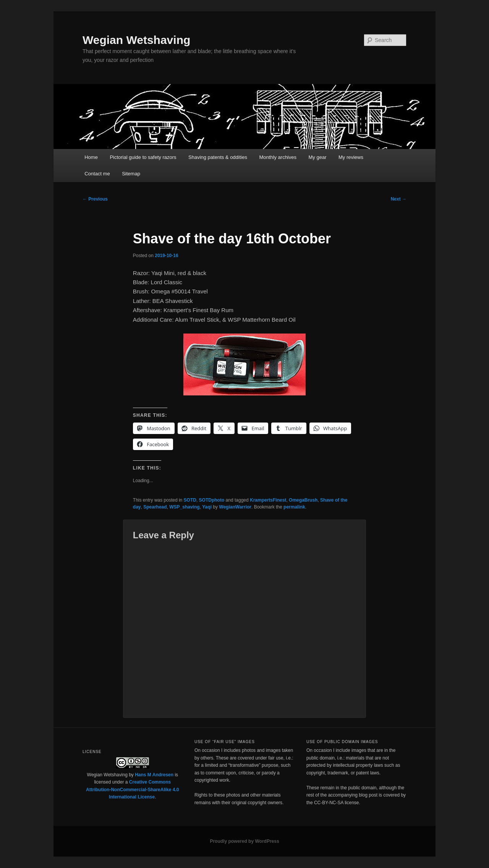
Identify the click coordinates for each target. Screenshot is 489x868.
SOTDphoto (212, 500)
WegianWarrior (235, 507)
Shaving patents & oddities (218, 157)
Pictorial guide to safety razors (143, 157)
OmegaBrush (303, 500)
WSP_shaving (184, 507)
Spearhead (155, 507)
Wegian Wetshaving (136, 40)
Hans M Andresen (154, 775)
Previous (95, 199)
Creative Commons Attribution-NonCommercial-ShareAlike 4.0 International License (132, 789)
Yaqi (207, 507)
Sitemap (131, 174)
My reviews (351, 157)
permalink (294, 507)
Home (91, 157)
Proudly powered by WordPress (244, 841)
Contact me (97, 174)
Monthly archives (278, 157)
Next (399, 199)
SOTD (190, 500)
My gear (318, 157)
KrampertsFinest (268, 500)
